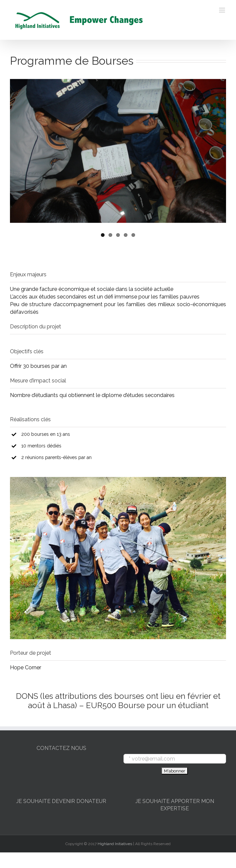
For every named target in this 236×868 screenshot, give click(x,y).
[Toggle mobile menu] (223, 10)
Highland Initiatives (115, 844)
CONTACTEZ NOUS (61, 748)
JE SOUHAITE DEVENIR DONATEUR (61, 801)
